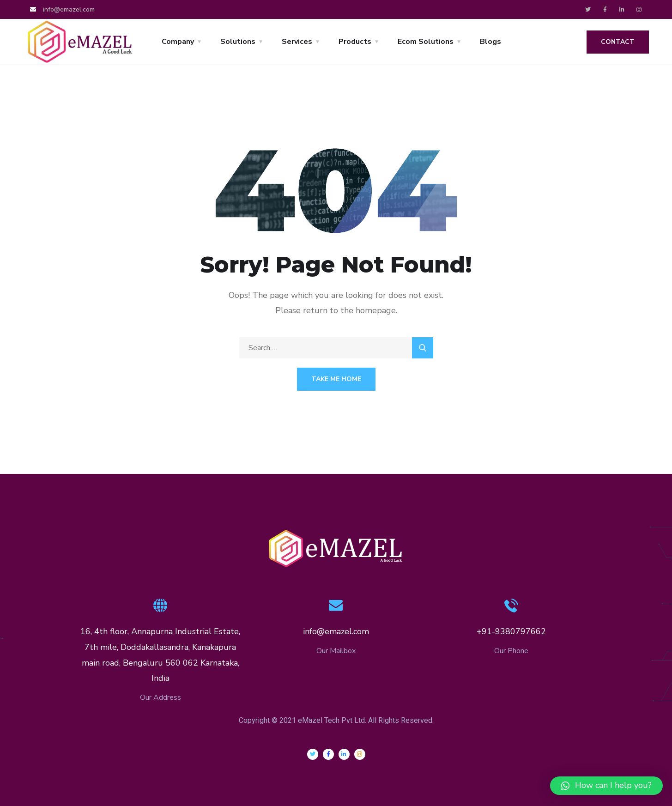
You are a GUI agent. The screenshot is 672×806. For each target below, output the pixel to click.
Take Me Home (336, 379)
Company (178, 42)
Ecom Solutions (426, 42)
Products (355, 42)
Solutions (238, 42)
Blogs (490, 42)
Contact (618, 42)
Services (297, 42)
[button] (606, 786)
